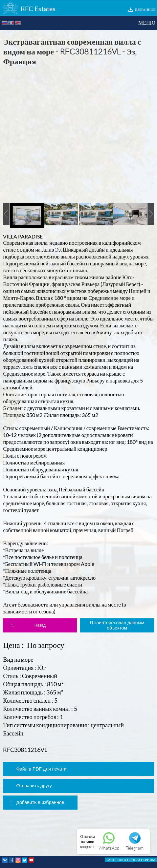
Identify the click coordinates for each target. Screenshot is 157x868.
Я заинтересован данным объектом (117, 625)
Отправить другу (34, 786)
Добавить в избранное (40, 802)
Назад (40, 625)
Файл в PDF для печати (41, 769)
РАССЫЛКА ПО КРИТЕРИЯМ (131, 860)
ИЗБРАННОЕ (145, 9)
